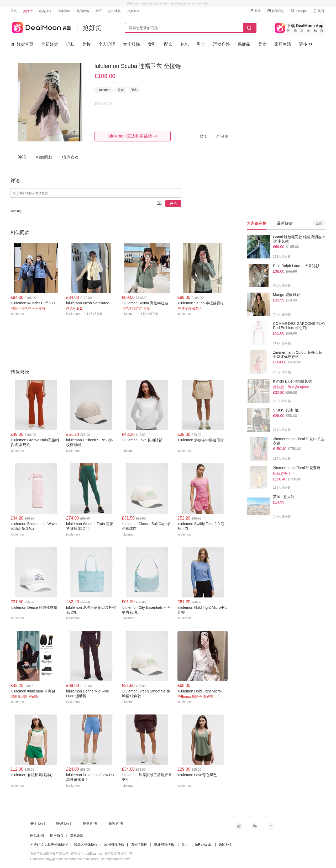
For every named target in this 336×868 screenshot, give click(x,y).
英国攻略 (83, 11)
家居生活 (283, 44)
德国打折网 (139, 845)
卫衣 (134, 90)
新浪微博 (239, 826)
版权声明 (116, 823)
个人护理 (107, 44)
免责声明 (90, 823)
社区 (99, 11)
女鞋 (152, 44)
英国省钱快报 (41, 27)
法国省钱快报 (114, 845)
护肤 (70, 44)
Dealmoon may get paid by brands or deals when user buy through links (80, 859)
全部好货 (50, 44)
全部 (319, 223)
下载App (298, 11)
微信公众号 (255, 826)
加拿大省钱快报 (86, 845)
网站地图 (37, 836)
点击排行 (45, 11)
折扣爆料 (114, 11)
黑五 (185, 845)
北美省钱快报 (57, 845)
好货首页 (22, 44)
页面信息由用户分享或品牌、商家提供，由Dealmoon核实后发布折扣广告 (82, 854)
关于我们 (38, 823)
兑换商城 (133, 11)
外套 (121, 90)
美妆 (86, 44)
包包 (185, 44)
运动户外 (221, 44)
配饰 (168, 44)
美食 (262, 44)
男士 (201, 44)
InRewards (203, 845)
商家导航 (64, 11)
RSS (270, 826)
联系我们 (276, 11)
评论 (173, 203)
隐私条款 (77, 836)
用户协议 (57, 836)
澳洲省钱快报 (164, 845)
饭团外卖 (225, 845)
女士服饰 (132, 44)
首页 (14, 11)
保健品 (244, 44)
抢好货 (28, 11)
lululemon (104, 90)
